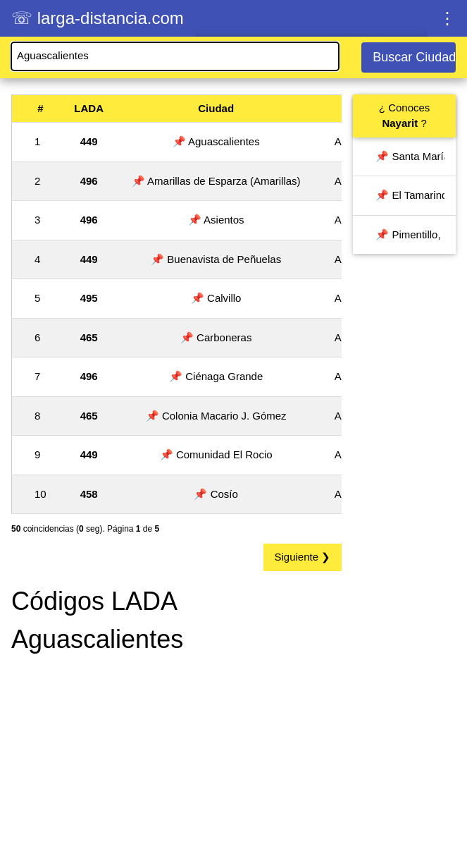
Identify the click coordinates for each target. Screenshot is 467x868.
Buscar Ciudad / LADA (414, 57)
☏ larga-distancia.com (98, 18)
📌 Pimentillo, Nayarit (410, 234)
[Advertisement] (176, 764)
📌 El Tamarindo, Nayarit (410, 195)
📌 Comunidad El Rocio (216, 454)
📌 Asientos (216, 220)
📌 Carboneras (216, 337)
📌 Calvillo (216, 298)
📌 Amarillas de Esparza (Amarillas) (216, 181)
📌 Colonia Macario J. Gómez (216, 416)
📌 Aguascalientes (216, 141)
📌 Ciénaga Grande (216, 376)
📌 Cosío (216, 494)
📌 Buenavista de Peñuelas (216, 259)
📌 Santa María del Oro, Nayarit (410, 156)
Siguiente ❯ (303, 557)
